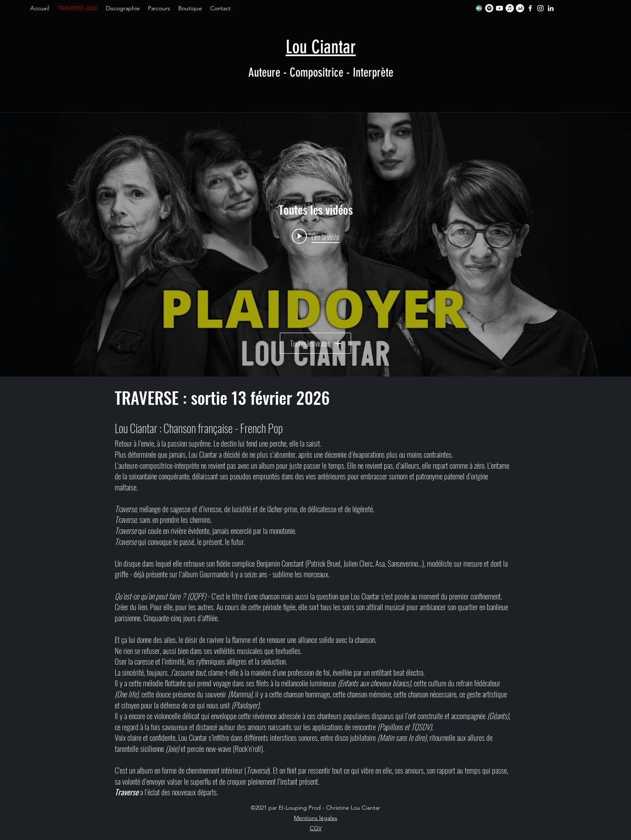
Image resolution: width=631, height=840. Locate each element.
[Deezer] (520, 8)
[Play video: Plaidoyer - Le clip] (315, 236)
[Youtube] (499, 8)
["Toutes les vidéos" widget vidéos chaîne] (315, 245)
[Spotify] (489, 8)
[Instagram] (540, 8)
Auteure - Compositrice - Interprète (321, 73)
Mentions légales (315, 818)
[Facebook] (530, 8)
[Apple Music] (510, 8)
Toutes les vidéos (315, 343)
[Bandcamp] (479, 8)
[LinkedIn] (551, 8)
